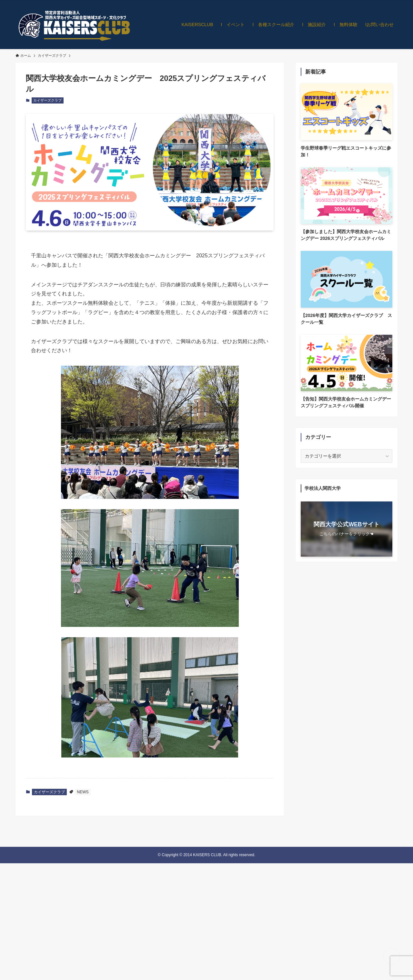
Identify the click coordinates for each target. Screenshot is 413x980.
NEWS (83, 792)
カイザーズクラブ (47, 100)
